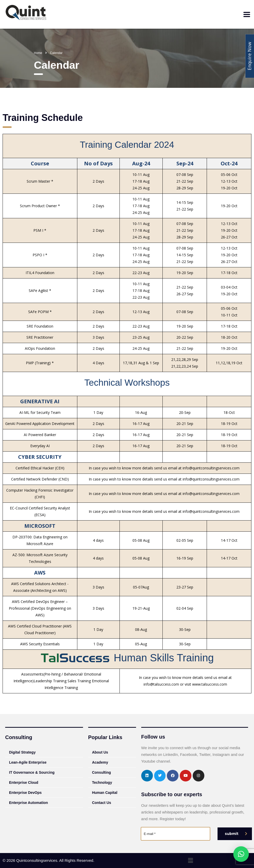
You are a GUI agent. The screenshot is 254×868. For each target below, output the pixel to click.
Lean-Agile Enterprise (28, 762)
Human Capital (105, 793)
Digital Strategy (22, 752)
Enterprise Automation (28, 803)
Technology (102, 782)
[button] (190, 861)
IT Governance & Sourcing (32, 772)
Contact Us (102, 803)
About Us (100, 752)
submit (236, 834)
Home (38, 53)
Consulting (102, 772)
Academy (100, 762)
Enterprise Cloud (24, 782)
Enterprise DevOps (25, 793)
